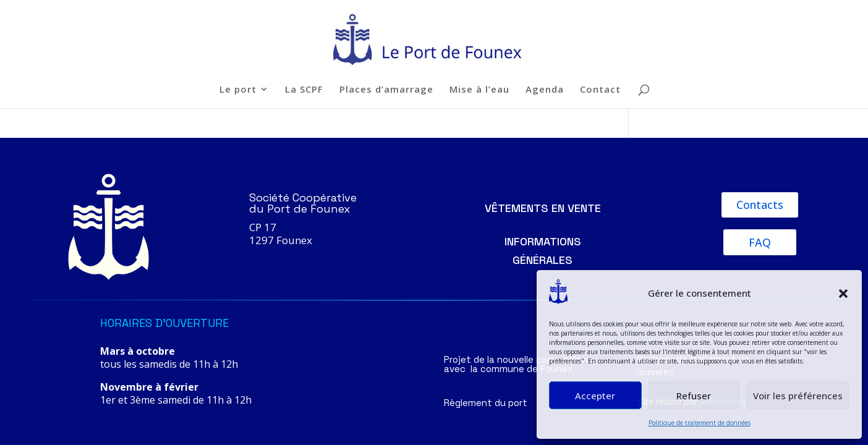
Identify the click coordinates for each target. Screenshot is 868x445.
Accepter (595, 396)
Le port (238, 90)
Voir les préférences (798, 396)
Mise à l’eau (479, 90)
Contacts (760, 205)
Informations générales (543, 251)
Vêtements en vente (543, 208)
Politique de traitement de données (700, 423)
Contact (600, 90)
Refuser (694, 396)
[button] (843, 294)
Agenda (545, 90)
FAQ (760, 242)
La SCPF (304, 90)
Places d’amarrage (386, 90)
